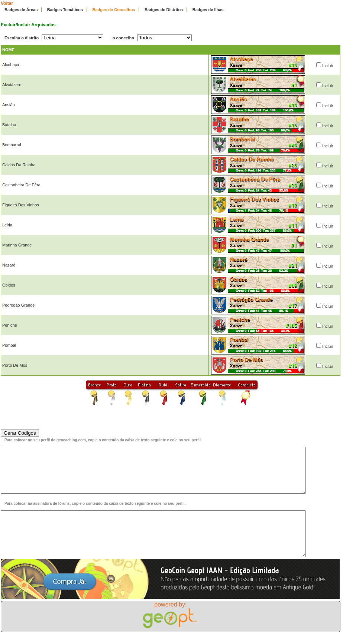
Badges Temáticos (65, 10)
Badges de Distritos (164, 10)
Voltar (7, 3)
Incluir (328, 66)
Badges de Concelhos (114, 10)
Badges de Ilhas (208, 10)
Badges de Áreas (21, 10)
